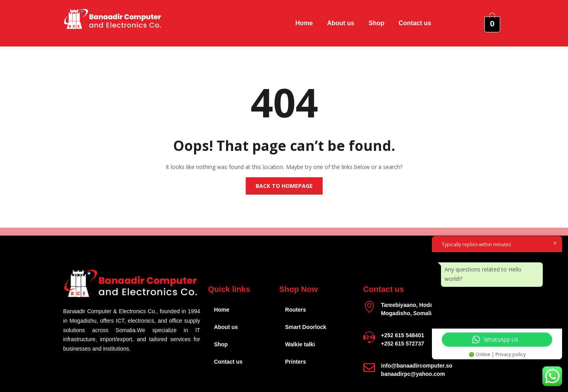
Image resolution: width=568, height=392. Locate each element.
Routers (296, 310)
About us (341, 23)
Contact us (415, 23)
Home (304, 23)
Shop (377, 23)
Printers (296, 362)
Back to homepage (284, 186)
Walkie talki (300, 344)
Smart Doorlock (306, 327)
